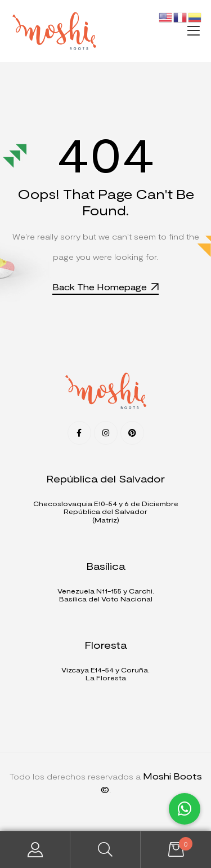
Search (105, 850)
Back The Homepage (105, 287)
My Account (35, 850)
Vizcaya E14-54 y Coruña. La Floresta (105, 674)
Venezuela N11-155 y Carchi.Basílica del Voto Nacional (106, 595)
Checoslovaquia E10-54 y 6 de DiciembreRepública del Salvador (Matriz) (106, 511)
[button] (195, 31)
